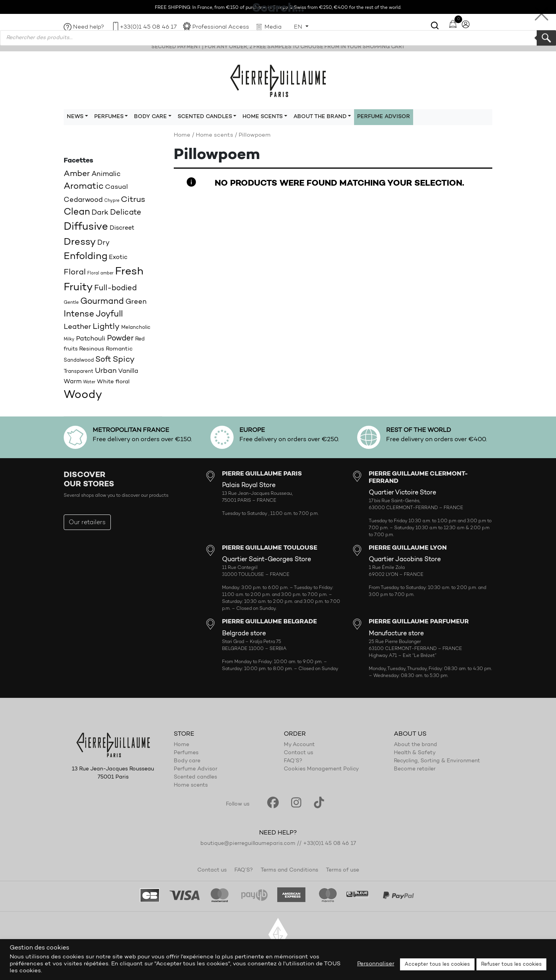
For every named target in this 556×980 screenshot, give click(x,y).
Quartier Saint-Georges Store (266, 560)
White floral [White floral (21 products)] (113, 382)
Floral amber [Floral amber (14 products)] (100, 273)
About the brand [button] (320, 117)
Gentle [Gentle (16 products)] (71, 303)
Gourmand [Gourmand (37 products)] (102, 302)
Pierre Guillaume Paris (278, 80)
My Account (299, 745)
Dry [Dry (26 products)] (103, 243)
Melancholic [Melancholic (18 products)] (136, 328)
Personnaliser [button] (376, 964)
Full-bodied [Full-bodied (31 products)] (115, 288)
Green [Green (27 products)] (136, 302)
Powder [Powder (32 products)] (120, 339)
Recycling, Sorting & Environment (437, 761)
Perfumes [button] (109, 117)
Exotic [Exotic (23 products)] (118, 257)
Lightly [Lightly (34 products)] (106, 327)
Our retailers (87, 523)
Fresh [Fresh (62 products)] (129, 272)
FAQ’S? (293, 761)
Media (273, 27)
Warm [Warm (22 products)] (73, 382)
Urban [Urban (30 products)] (106, 371)
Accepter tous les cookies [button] (437, 964)
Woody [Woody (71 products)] (83, 395)
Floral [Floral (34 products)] (75, 273)
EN (299, 27)
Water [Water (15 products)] (89, 382)
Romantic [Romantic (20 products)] (119, 349)
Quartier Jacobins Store (405, 560)
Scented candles (195, 777)
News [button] (75, 117)
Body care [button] (150, 117)
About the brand (415, 745)
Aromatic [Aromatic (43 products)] (84, 187)
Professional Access (221, 27)
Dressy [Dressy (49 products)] (80, 242)
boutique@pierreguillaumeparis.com (248, 844)
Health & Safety (415, 753)
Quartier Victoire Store (402, 493)
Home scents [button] (263, 117)
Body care (187, 761)
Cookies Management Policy (321, 769)
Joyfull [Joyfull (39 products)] (109, 314)
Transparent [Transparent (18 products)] (79, 372)
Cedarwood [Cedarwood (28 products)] (83, 200)
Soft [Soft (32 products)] (103, 360)
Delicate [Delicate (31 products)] (126, 213)
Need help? (89, 27)
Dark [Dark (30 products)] (100, 213)
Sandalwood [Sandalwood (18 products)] (79, 360)
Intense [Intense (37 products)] (79, 314)
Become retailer (415, 769)
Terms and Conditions (289, 870)
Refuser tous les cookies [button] (511, 964)
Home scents (214, 135)
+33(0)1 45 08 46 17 (148, 27)
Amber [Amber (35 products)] (77, 174)
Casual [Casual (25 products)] (116, 187)
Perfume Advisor (384, 117)
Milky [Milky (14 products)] (69, 339)
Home (182, 135)
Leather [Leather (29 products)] (77, 327)
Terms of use (342, 870)
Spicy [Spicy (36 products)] (124, 360)
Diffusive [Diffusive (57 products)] (86, 227)
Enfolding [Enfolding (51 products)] (86, 256)
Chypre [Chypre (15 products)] (112, 201)
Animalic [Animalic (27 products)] (106, 174)
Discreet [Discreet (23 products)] (122, 228)
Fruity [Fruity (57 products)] (78, 288)
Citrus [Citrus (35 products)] (133, 200)
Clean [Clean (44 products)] (77, 212)
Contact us (298, 753)
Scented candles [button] (205, 117)
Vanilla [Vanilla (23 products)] (128, 371)
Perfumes (186, 753)
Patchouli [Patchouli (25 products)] (91, 339)
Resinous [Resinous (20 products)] (92, 349)
